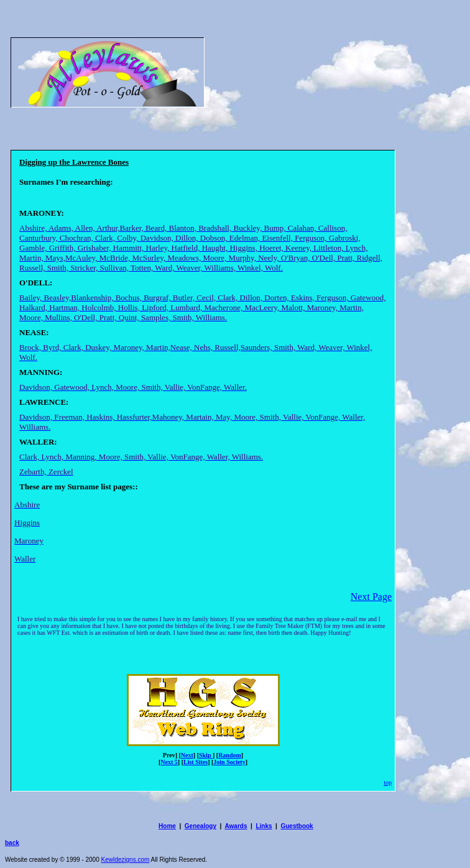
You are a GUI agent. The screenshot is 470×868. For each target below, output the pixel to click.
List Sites (196, 762)
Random (230, 755)
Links (264, 826)
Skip (206, 755)
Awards (236, 826)
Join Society (229, 762)
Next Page (371, 597)
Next (187, 755)
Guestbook (297, 826)
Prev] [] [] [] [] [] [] (203, 759)
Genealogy (200, 826)
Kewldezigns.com (126, 860)
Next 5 (169, 762)
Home (167, 826)
